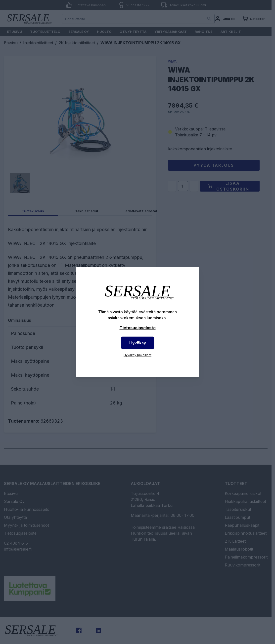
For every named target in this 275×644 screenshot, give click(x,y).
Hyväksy (138, 343)
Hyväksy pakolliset (137, 355)
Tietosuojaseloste (138, 328)
